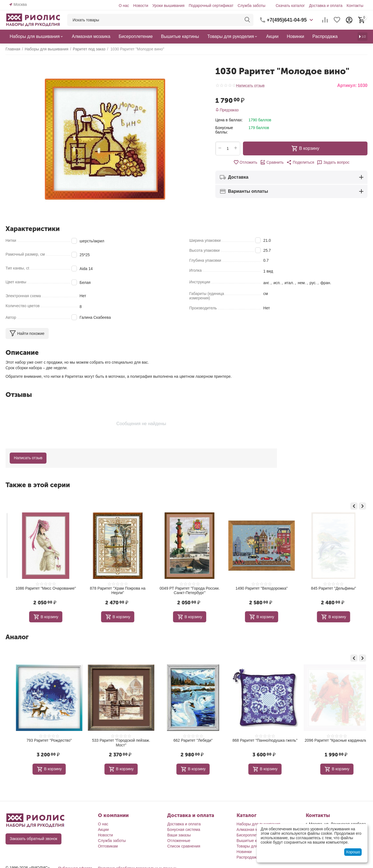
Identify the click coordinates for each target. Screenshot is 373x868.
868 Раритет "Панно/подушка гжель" (331, 740)
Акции (103, 830)
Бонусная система (184, 830)
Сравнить (272, 162)
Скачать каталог (290, 6)
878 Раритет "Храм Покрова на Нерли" (187, 591)
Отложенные (179, 841)
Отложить (245, 162)
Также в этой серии (38, 485)
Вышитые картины (253, 841)
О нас (124, 6)
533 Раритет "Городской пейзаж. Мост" (187, 743)
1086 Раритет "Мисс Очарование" (115, 588)
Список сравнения (184, 846)
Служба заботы (252, 6)
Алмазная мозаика (253, 830)
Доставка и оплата (326, 6)
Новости (141, 6)
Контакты (355, 6)
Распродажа (248, 857)
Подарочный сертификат (211, 6)
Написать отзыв (250, 86)
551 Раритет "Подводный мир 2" (43, 588)
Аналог (17, 637)
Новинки (244, 852)
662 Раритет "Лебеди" (259, 740)
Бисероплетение (252, 835)
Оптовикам (108, 846)
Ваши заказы (179, 835)
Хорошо (353, 852)
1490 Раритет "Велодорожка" (331, 588)
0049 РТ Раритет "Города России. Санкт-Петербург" (259, 591)
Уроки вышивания (168, 6)
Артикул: (347, 85)
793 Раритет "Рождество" (115, 740)
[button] (300, 162)
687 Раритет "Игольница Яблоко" (43, 740)
